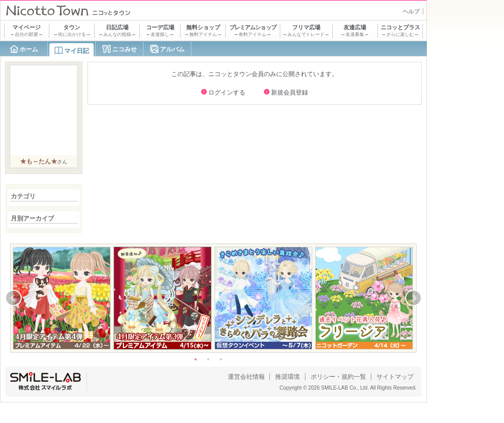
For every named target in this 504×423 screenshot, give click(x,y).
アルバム (172, 49)
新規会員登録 (290, 93)
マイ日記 (77, 51)
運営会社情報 (246, 377)
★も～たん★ (39, 161)
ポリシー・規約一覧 (338, 377)
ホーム (29, 49)
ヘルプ (411, 11)
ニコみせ (124, 49)
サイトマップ (395, 377)
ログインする (227, 93)
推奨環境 (287, 377)
